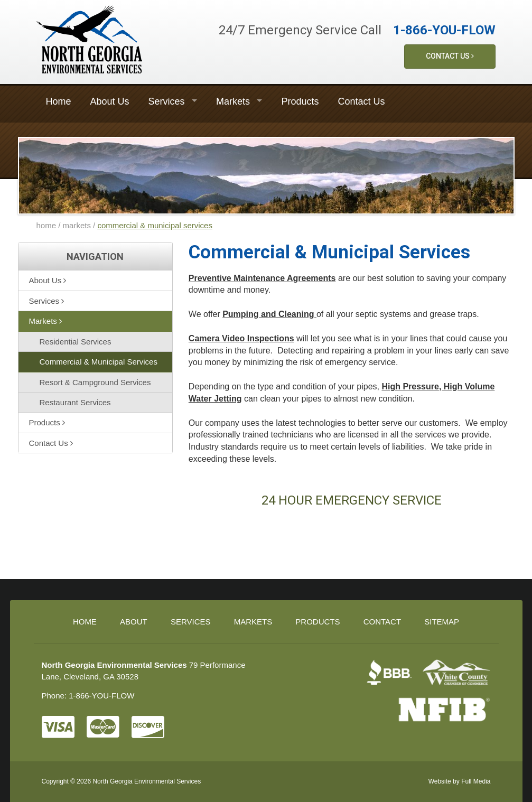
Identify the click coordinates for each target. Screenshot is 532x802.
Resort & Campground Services (95, 382)
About (134, 622)
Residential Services (76, 342)
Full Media (476, 781)
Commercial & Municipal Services (99, 362)
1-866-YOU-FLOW (444, 30)
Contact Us (450, 56)
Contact (382, 622)
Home (59, 101)
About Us (110, 101)
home (46, 225)
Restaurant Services (75, 402)
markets (77, 225)
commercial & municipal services (155, 225)
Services (167, 101)
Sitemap (442, 622)
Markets (233, 101)
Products (300, 101)
